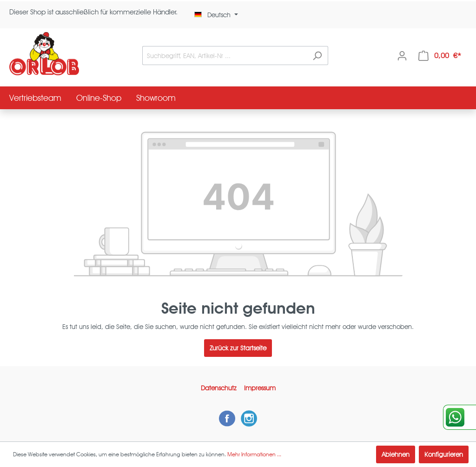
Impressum (260, 388)
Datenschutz (219, 388)
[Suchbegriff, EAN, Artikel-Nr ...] (225, 56)
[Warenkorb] (440, 56)
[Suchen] (317, 56)
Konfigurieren (444, 454)
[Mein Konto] (402, 56)
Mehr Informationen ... (254, 454)
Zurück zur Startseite (238, 348)
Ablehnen (396, 454)
